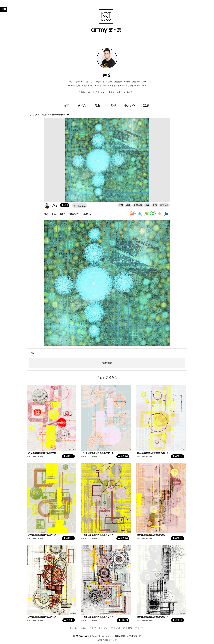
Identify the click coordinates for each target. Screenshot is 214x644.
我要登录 (107, 363)
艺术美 (73, 628)
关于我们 (140, 628)
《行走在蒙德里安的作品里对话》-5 (97, 535)
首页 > (30, 115)
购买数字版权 (80, 206)
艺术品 (93, 628)
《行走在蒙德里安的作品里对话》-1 (42, 453)
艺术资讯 (103, 628)
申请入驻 (116, 628)
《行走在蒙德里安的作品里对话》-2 (97, 453)
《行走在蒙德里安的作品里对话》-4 (43, 535)
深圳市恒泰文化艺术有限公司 (128, 636)
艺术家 (83, 628)
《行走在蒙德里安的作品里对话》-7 (43, 617)
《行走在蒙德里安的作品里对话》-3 (152, 453)
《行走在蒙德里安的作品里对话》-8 (97, 617)
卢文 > (37, 115)
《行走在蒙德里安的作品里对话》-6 (152, 535)
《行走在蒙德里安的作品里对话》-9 (152, 617)
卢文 (55, 206)
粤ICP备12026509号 (82, 636)
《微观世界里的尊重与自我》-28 (54, 115)
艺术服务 (128, 628)
